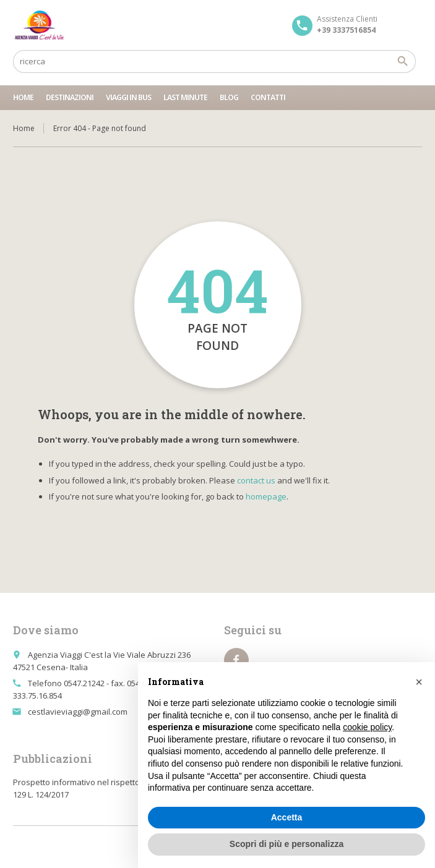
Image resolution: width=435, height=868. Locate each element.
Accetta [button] (287, 817)
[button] (419, 682)
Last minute (185, 97)
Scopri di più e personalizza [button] (286, 844)
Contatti (268, 97)
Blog (229, 97)
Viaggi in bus (128, 97)
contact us (256, 480)
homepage (266, 496)
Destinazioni (70, 97)
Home (23, 97)
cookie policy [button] (367, 727)
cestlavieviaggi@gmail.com (78, 712)
